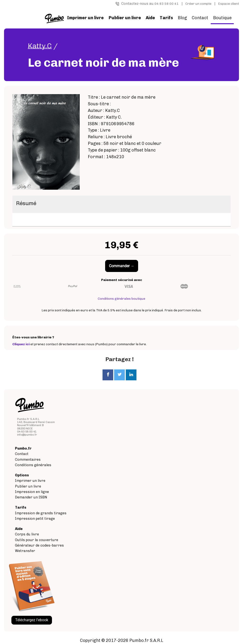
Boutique (222, 18)
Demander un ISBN (31, 497)
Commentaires (28, 460)
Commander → (122, 266)
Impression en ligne (32, 492)
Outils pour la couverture (37, 540)
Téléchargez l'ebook (32, 620)
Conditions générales (33, 465)
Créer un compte (198, 4)
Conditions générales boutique (121, 299)
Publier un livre (28, 486)
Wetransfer (25, 551)
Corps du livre (27, 534)
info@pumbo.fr (27, 435)
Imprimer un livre (30, 481)
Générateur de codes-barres (39, 545)
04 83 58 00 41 (167, 4)
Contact (200, 18)
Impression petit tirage (35, 519)
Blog (182, 18)
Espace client (229, 4)
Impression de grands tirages (41, 513)
